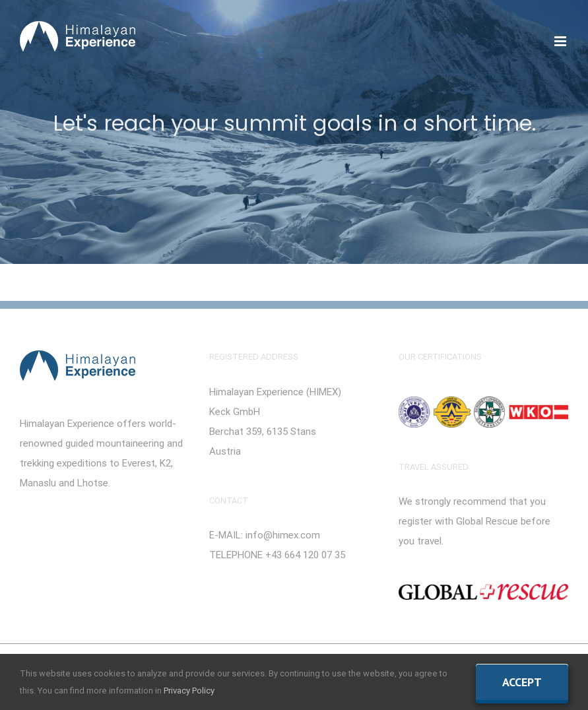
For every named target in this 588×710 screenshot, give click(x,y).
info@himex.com (283, 535)
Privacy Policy (189, 691)
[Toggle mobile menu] (561, 41)
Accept (522, 682)
